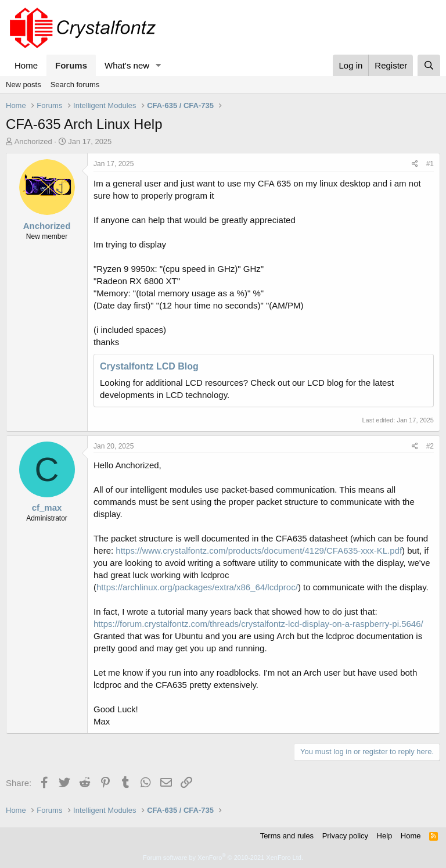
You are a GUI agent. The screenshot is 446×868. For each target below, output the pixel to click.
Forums (71, 65)
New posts (24, 85)
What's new (127, 65)
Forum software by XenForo (223, 858)
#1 (430, 164)
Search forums (75, 85)
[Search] (429, 65)
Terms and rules (287, 836)
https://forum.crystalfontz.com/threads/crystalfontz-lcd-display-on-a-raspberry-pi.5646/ (258, 624)
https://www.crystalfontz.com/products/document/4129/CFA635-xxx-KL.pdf (259, 550)
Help (385, 836)
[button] (159, 65)
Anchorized (33, 141)
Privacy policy (345, 836)
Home (26, 65)
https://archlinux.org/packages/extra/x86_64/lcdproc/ (197, 587)
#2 (430, 446)
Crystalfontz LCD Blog (149, 366)
